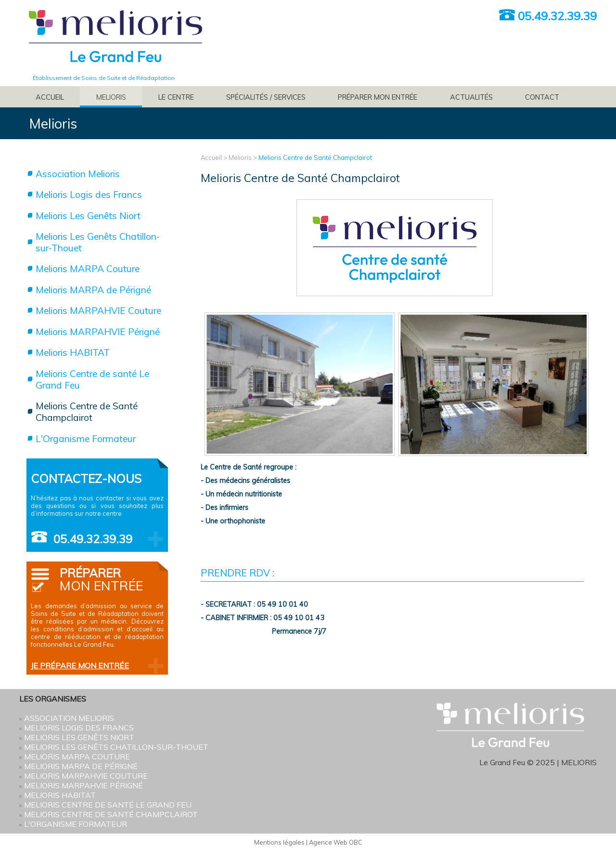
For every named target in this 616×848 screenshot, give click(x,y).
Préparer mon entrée (378, 97)
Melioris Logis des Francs (89, 195)
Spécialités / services (266, 97)
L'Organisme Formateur (86, 439)
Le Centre (176, 97)
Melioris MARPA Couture (88, 269)
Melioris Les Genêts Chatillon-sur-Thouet (98, 242)
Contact (542, 97)
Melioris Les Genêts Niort (88, 216)
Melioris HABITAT (73, 352)
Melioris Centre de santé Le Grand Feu (92, 379)
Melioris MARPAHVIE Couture (98, 311)
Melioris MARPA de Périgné (93, 290)
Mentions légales (279, 842)
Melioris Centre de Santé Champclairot (315, 157)
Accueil (50, 97)
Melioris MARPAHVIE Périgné (98, 332)
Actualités (471, 97)
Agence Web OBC (336, 842)
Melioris (111, 97)
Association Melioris (78, 174)
